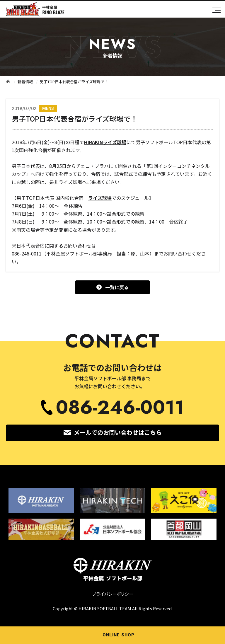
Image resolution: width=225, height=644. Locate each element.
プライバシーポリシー (112, 594)
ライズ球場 (100, 198)
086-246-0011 (120, 407)
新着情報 (25, 82)
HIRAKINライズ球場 (105, 142)
